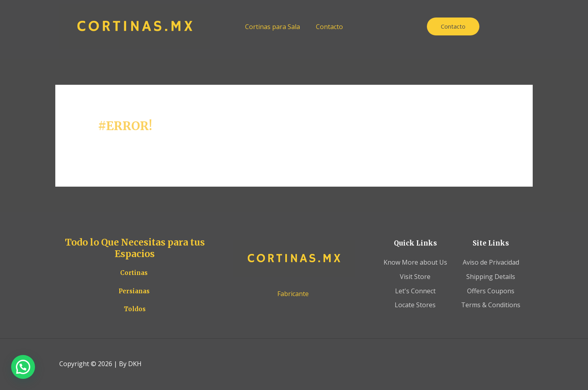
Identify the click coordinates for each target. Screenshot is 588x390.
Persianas (134, 291)
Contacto (329, 27)
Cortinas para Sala (273, 27)
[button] (23, 367)
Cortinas (134, 273)
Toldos (135, 309)
